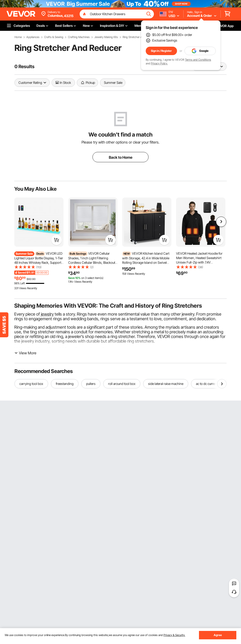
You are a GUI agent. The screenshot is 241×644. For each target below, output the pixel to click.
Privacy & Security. (174, 635)
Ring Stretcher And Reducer (139, 37)
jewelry (47, 314)
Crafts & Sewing (54, 37)
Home (18, 37)
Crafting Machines (79, 37)
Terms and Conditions (198, 60)
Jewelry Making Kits (106, 37)
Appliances (33, 37)
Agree (218, 635)
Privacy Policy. (159, 63)
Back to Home (121, 157)
